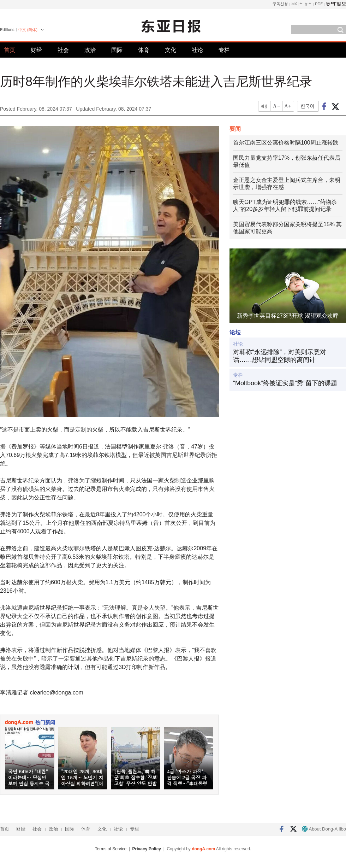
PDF (319, 4)
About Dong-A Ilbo (324, 829)
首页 (10, 50)
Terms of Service (111, 849)
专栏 (224, 50)
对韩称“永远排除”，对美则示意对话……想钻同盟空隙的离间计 (280, 356)
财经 (36, 50)
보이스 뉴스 (302, 4)
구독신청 (280, 4)
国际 (117, 50)
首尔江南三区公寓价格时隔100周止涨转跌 (286, 143)
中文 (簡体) (28, 30)
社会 (63, 50)
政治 (90, 50)
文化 (171, 50)
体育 (144, 50)
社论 (197, 50)
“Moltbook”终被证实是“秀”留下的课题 (285, 383)
